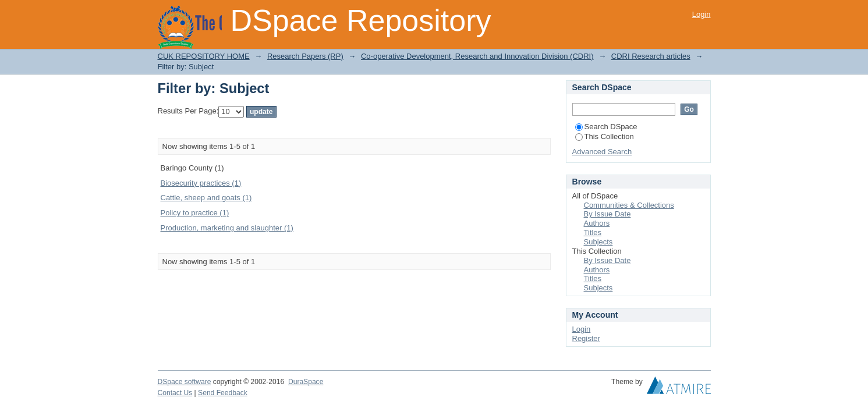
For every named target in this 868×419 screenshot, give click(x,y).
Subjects (598, 242)
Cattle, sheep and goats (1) (206, 198)
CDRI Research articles (651, 56)
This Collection (605, 136)
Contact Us (175, 393)
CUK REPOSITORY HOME (204, 56)
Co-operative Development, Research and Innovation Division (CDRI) (477, 56)
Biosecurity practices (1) (201, 183)
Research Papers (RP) (305, 56)
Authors (597, 223)
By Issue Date (607, 214)
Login (702, 14)
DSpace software (185, 382)
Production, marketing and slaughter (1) (227, 228)
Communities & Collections (629, 205)
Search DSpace (606, 127)
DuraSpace (306, 382)
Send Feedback (223, 393)
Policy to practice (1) (195, 213)
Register (586, 338)
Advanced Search (602, 152)
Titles (593, 232)
